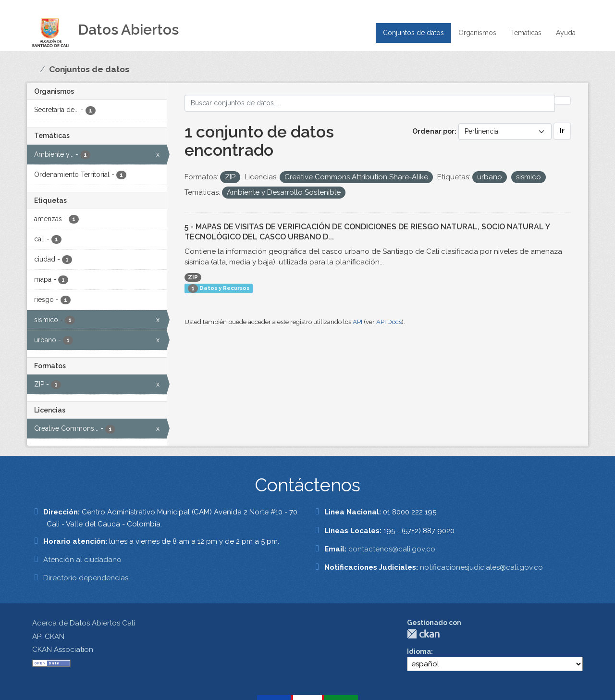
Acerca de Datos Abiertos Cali (84, 623)
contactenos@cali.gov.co (392, 549)
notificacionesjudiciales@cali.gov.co (481, 567)
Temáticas (526, 33)
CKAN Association (63, 650)
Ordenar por (433, 131)
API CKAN (48, 637)
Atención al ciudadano (82, 560)
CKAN (423, 634)
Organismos (477, 33)
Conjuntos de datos (413, 33)
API (357, 322)
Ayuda (566, 33)
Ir (562, 131)
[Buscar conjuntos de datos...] (370, 103)
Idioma (419, 651)
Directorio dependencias (86, 578)
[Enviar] (563, 100)
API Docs (389, 322)
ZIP (193, 277)
